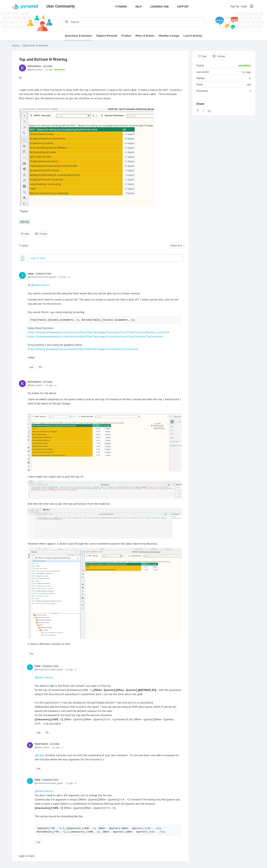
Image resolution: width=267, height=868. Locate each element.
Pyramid (121, 7)
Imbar (40, 274)
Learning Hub (159, 7)
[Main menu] (252, 6)
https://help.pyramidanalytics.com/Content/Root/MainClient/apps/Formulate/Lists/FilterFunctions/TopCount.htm (95, 336)
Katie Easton (40, 66)
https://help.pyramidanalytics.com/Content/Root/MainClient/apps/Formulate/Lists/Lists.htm (83, 349)
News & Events (145, 36)
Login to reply (38, 258)
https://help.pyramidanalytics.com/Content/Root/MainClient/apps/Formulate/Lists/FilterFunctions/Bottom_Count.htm (99, 332)
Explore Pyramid (107, 36)
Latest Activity (193, 36)
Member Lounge (169, 36)
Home (15, 45)
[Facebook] (198, 111)
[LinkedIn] (209, 111)
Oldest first (176, 246)
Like (27, 234)
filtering (25, 222)
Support (183, 7)
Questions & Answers (79, 36)
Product (126, 36)
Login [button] (244, 6)
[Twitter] (203, 111)
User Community (61, 6)
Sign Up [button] (235, 6)
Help (139, 7)
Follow (43, 234)
